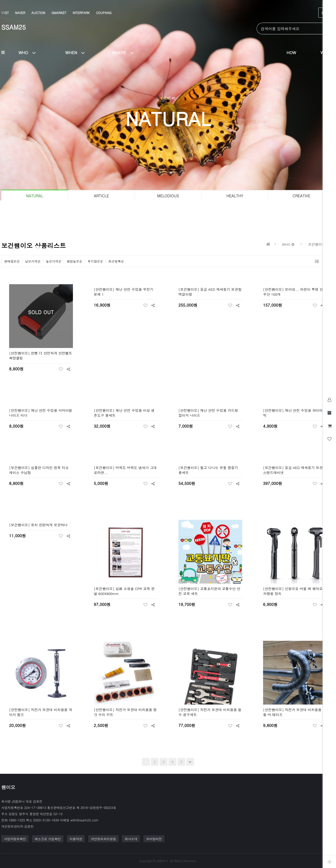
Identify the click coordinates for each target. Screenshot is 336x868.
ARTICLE (101, 196)
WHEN (77, 52)
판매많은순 (12, 261)
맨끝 (190, 762)
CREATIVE (301, 196)
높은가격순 (54, 261)
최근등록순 (116, 261)
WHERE (125, 52)
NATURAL (35, 196)
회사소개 (131, 839)
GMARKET (59, 13)
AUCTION (38, 13)
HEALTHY (235, 196)
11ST (5, 13)
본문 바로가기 (0, 0)
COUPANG (104, 13)
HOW (291, 52)
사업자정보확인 (15, 839)
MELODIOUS (168, 196)
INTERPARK (81, 13)
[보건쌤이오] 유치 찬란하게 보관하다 (38, 525)
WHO (29, 52)
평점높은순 (74, 261)
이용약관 (76, 839)
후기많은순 (95, 261)
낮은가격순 (33, 261)
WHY (325, 52)
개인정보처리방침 (103, 839)
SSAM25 (14, 27)
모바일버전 (154, 839)
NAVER (20, 13)
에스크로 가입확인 (48, 839)
